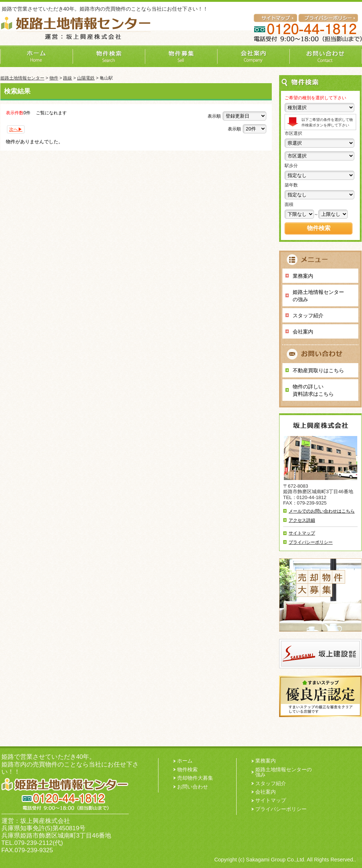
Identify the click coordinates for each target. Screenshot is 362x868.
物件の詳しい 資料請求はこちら (313, 390)
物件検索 (187, 769)
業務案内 (303, 276)
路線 (67, 78)
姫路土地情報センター (22, 78)
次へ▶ (16, 129)
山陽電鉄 (86, 78)
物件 (54, 78)
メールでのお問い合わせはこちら (322, 511)
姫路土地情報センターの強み (318, 296)
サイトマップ (302, 533)
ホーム (185, 761)
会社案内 (303, 332)
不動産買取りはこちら (318, 370)
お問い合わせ (193, 787)
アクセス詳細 (302, 520)
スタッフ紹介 (308, 315)
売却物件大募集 (195, 778)
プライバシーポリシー (311, 542)
